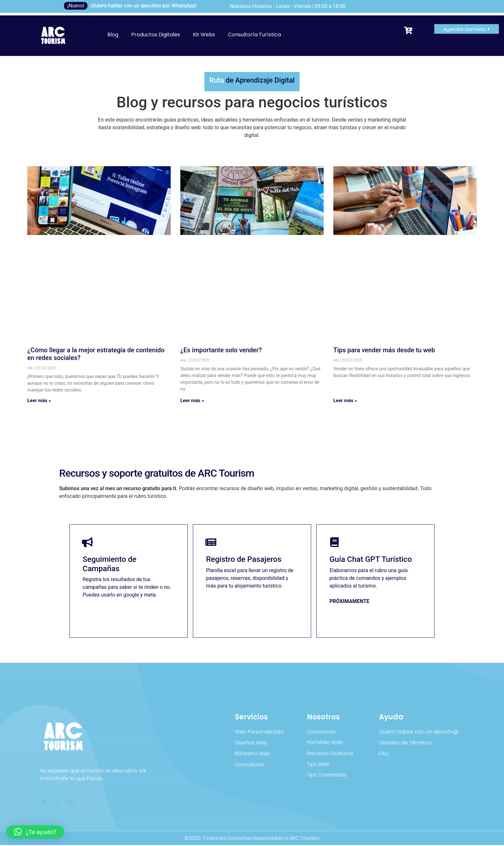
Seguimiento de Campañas (109, 565)
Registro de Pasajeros (244, 560)
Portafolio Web (326, 743)
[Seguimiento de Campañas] (88, 543)
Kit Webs (204, 35)
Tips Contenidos (327, 776)
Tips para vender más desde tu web (384, 350)
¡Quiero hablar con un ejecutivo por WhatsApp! (144, 6)
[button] (35, 832)
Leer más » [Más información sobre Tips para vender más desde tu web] (345, 401)
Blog (113, 35)
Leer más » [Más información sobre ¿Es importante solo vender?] (192, 401)
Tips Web (318, 765)
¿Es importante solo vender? (221, 350)
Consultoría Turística (254, 35)
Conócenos (322, 732)
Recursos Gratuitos (331, 754)
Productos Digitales (156, 35)
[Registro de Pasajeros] (211, 543)
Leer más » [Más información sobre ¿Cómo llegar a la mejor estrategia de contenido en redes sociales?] (39, 401)
